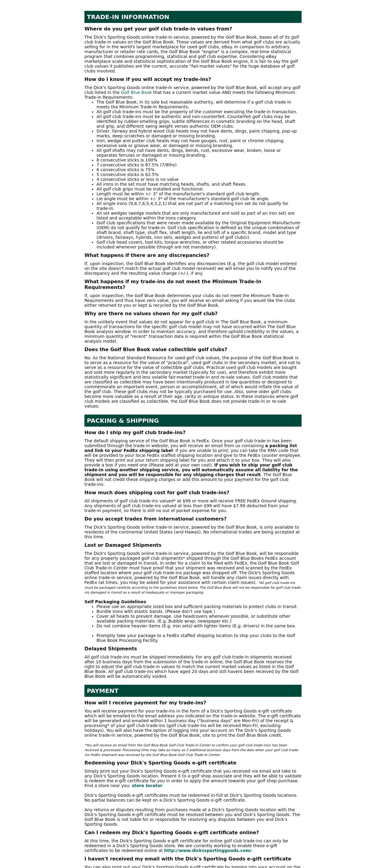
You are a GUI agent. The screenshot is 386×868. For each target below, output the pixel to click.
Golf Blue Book (136, 92)
